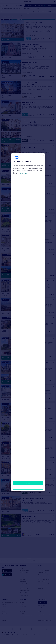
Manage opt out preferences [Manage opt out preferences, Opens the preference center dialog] (28, 477)
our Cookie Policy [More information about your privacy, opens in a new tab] (23, 174)
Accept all (28, 483)
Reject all (28, 488)
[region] (28, 322)
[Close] (43, 155)
